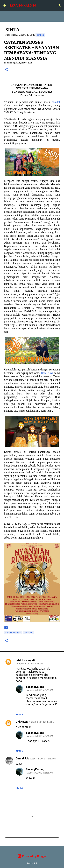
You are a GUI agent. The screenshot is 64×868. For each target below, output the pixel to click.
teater (29, 633)
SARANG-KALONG (23, 5)
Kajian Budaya (13, 633)
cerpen (40, 35)
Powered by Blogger (32, 856)
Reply (19, 715)
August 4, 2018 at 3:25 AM (40, 690)
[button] (6, 70)
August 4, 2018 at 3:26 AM (40, 736)
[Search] (59, 5)
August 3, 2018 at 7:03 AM (30, 664)
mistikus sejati (25, 660)
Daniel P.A (22, 758)
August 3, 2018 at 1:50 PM (42, 722)
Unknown (22, 722)
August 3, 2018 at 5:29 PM (43, 759)
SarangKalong (35, 687)
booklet (56, 102)
